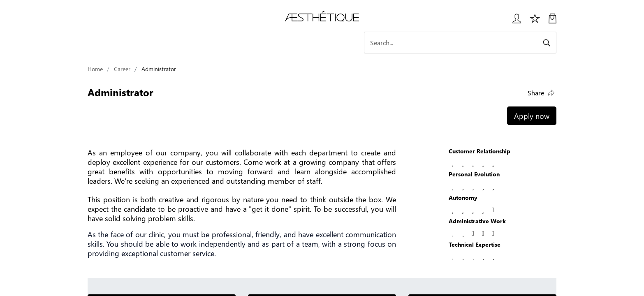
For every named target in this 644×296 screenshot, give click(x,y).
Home (95, 69)
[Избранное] (535, 22)
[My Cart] (552, 22)
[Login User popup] (514, 22)
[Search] (484, 43)
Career (122, 69)
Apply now (532, 116)
